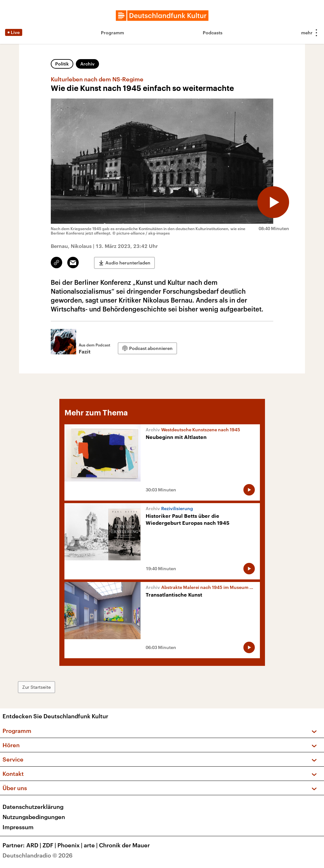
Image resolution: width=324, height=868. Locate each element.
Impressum (18, 827)
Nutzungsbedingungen (34, 817)
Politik (62, 64)
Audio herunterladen (128, 263)
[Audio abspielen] (273, 202)
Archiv (87, 64)
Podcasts (213, 33)
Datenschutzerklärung (33, 807)
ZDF (50, 845)
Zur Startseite (36, 687)
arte (91, 845)
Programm (112, 33)
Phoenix (71, 845)
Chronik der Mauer (124, 845)
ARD (34, 845)
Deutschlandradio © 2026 (38, 855)
